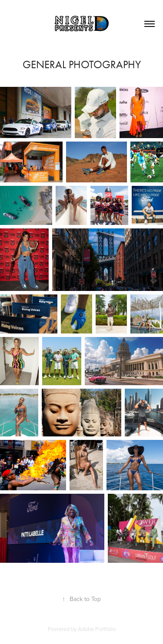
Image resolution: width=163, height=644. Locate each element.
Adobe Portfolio (97, 629)
